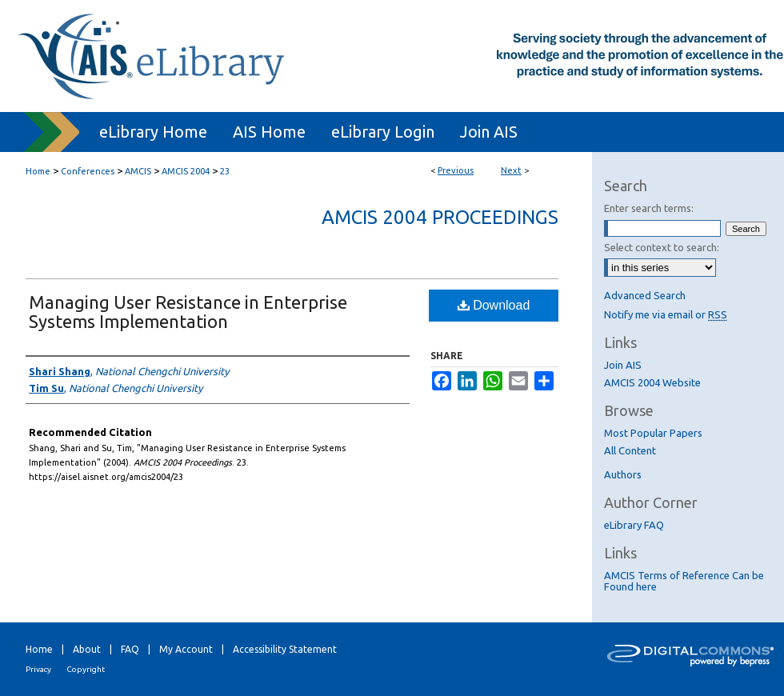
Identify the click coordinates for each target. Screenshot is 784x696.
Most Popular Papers (653, 433)
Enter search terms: (649, 208)
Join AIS (623, 365)
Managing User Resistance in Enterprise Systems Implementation (188, 312)
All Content (630, 450)
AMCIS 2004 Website (652, 382)
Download (494, 305)
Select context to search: (662, 247)
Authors (623, 474)
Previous (456, 170)
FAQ (130, 649)
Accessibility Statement (285, 649)
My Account (186, 649)
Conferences (88, 171)
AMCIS (138, 171)
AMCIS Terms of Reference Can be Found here (684, 581)
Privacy (38, 669)
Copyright (86, 669)
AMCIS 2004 (186, 171)
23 (225, 171)
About (87, 649)
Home (38, 171)
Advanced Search (645, 295)
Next (511, 170)
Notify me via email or (666, 314)
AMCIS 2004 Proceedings (440, 217)
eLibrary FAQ (634, 525)
